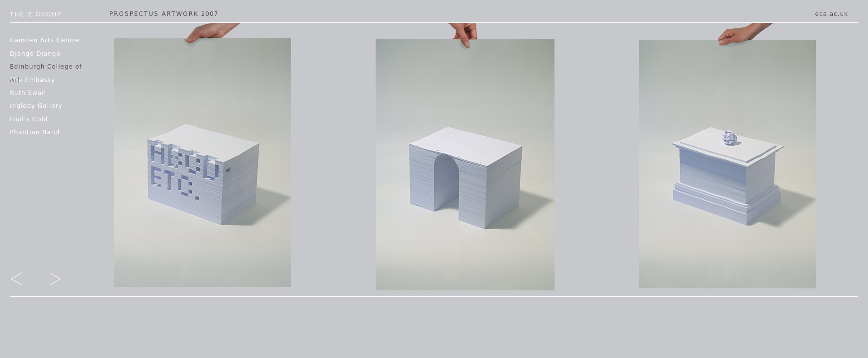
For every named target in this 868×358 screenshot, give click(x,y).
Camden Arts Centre (45, 40)
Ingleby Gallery (36, 106)
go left (23, 281)
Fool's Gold (29, 119)
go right (48, 281)
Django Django (35, 54)
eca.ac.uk (832, 14)
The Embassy (33, 80)
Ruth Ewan (28, 93)
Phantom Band (35, 132)
